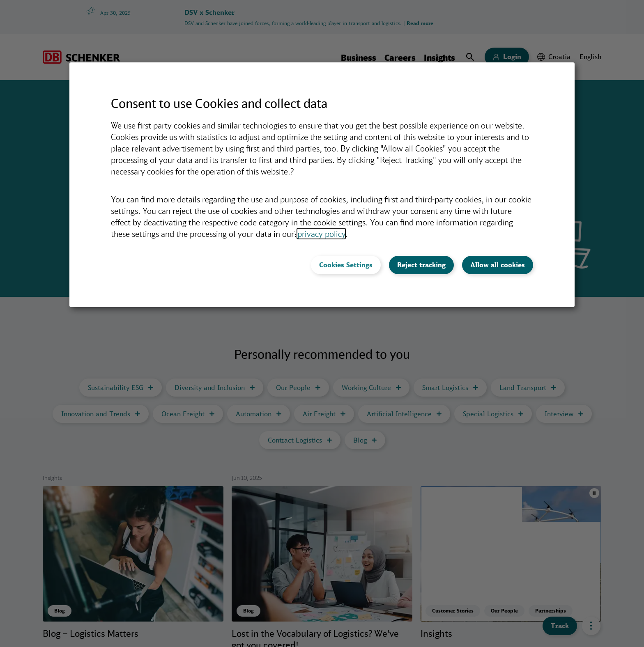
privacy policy (321, 234)
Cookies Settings (346, 265)
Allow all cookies (498, 265)
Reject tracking (421, 265)
